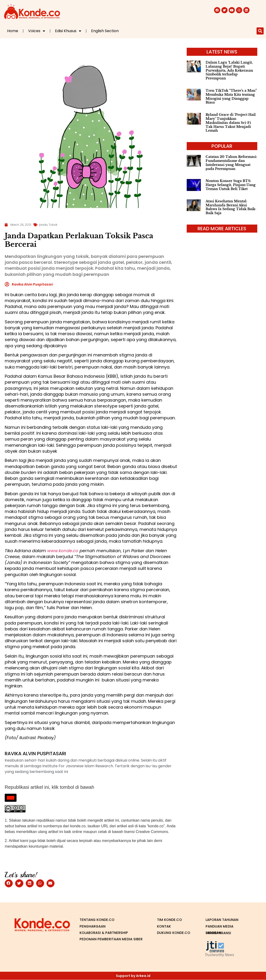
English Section (105, 31)
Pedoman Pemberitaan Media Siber (108, 940)
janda (43, 225)
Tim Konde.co (171, 920)
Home (13, 31)
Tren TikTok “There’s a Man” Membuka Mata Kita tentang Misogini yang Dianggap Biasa (231, 96)
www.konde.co (63, 551)
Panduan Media (221, 926)
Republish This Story (14, 800)
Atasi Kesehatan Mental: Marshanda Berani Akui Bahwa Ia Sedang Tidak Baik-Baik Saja (231, 207)
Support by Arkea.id (133, 976)
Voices (37, 31)
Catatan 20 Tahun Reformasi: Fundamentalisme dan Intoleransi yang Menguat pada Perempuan (231, 163)
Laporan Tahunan (224, 920)
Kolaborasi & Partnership (106, 933)
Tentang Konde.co (99, 920)
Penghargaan (94, 926)
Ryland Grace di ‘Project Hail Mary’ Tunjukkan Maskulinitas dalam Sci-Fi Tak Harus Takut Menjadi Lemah (231, 123)
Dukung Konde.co (167, 933)
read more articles (222, 229)
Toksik (53, 225)
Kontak (165, 926)
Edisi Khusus (68, 31)
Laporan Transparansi (220, 933)
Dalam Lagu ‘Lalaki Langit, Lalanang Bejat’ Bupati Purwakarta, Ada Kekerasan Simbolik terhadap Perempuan (229, 70)
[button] (260, 31)
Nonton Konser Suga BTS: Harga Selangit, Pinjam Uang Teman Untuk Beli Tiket (231, 185)
